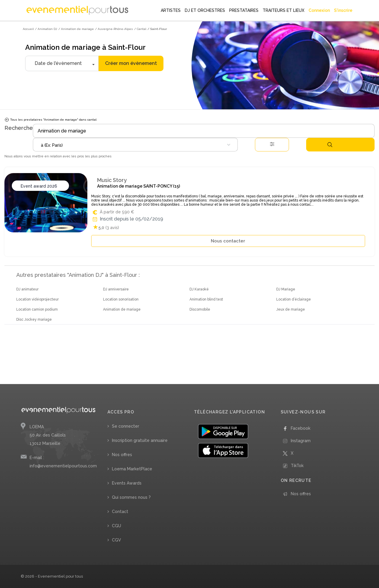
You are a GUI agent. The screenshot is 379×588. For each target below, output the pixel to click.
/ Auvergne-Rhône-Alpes (114, 29)
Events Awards (127, 483)
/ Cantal (140, 29)
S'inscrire (343, 10)
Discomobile (200, 309)
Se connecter (126, 426)
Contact (120, 512)
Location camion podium (37, 309)
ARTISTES (171, 10)
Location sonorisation (121, 299)
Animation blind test (206, 299)
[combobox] (135, 145)
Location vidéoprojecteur (37, 299)
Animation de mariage (122, 309)
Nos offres (122, 455)
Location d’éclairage (294, 299)
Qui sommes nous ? (131, 497)
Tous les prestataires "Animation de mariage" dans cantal (50, 120)
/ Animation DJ (46, 29)
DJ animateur (27, 289)
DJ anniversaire (116, 289)
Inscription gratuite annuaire (140, 440)
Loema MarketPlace (132, 469)
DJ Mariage (286, 289)
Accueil (28, 29)
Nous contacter (228, 241)
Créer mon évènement (131, 63)
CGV (117, 540)
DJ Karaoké (199, 289)
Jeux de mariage (291, 309)
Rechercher (330, 145)
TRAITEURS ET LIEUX (284, 10)
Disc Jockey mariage (34, 319)
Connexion (319, 10)
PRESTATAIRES (244, 10)
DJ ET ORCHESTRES (205, 10)
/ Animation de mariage (76, 29)
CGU (117, 526)
